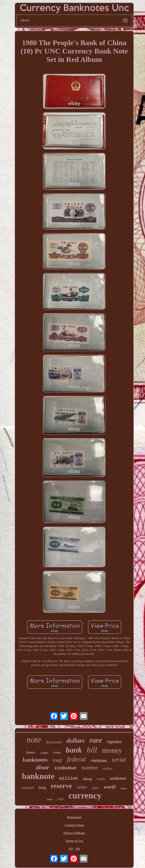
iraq (42, 787)
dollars (76, 741)
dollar (82, 787)
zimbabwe (65, 768)
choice (124, 788)
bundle (101, 779)
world (110, 787)
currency (85, 796)
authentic (118, 778)
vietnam (99, 760)
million (69, 778)
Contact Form (74, 825)
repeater (114, 742)
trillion (108, 769)
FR (78, 849)
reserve (62, 786)
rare (96, 740)
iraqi (57, 760)
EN (71, 849)
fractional (54, 742)
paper (96, 788)
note (34, 740)
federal (76, 759)
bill (92, 750)
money (112, 750)
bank (74, 750)
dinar (43, 767)
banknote (38, 776)
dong (87, 779)
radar (44, 753)
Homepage (74, 817)
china (57, 752)
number (90, 767)
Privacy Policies (74, 833)
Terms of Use (74, 841)
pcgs (61, 799)
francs (31, 752)
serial (119, 760)
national (28, 788)
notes (50, 799)
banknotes (35, 760)
